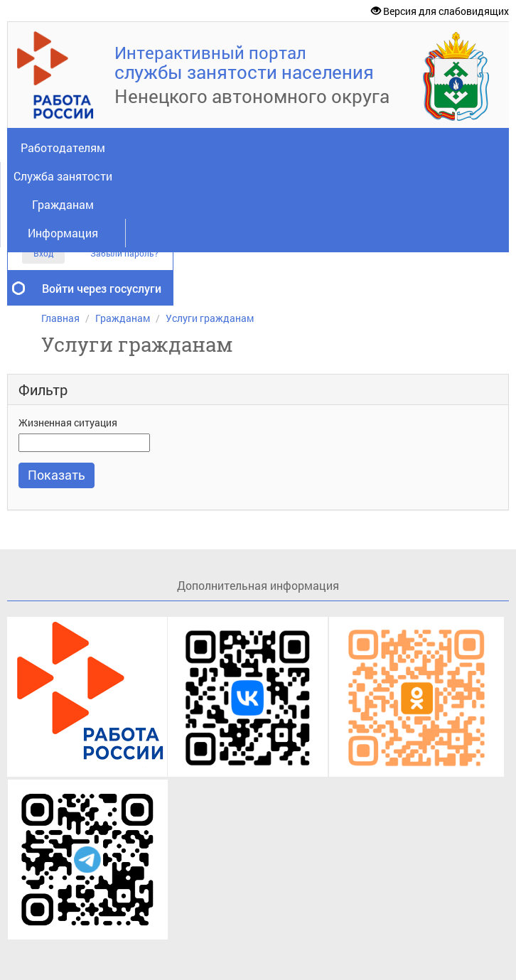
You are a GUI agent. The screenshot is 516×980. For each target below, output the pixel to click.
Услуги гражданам (210, 318)
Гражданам (63, 204)
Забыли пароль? (124, 253)
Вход (43, 253)
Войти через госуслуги (102, 288)
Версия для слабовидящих (440, 11)
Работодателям (63, 147)
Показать (57, 475)
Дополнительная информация (258, 585)
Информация (63, 233)
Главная (60, 318)
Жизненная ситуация (68, 422)
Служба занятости (63, 176)
